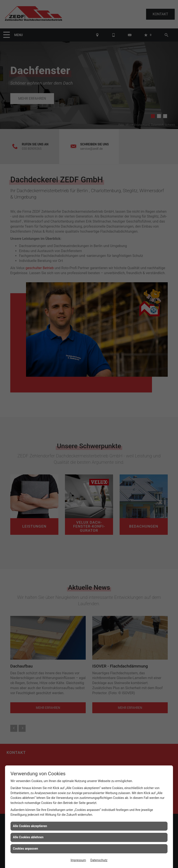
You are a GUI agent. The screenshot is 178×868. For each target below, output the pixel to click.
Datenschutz (99, 860)
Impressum (78, 860)
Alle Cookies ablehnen (28, 837)
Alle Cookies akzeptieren (30, 826)
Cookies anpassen (25, 849)
